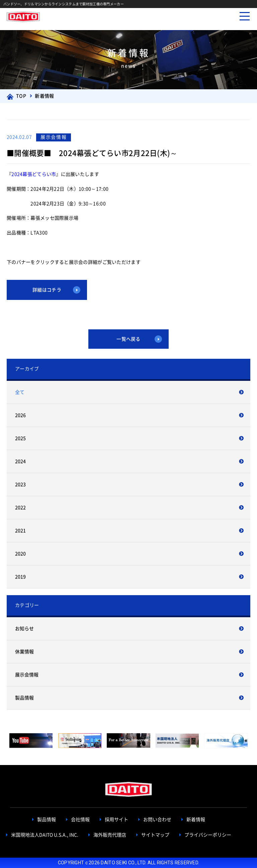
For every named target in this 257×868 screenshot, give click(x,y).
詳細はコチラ (47, 290)
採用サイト (116, 820)
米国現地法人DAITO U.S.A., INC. (45, 835)
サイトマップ (155, 835)
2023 (20, 484)
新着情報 (196, 820)
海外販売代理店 (110, 835)
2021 (20, 531)
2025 (20, 438)
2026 (20, 415)
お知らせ (24, 629)
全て (20, 392)
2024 (20, 461)
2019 (20, 577)
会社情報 (80, 820)
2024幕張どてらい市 (34, 174)
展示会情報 (27, 675)
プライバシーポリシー (208, 835)
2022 (20, 508)
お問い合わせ (157, 820)
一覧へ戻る (128, 339)
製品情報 (24, 698)
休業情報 (24, 652)
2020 (20, 554)
